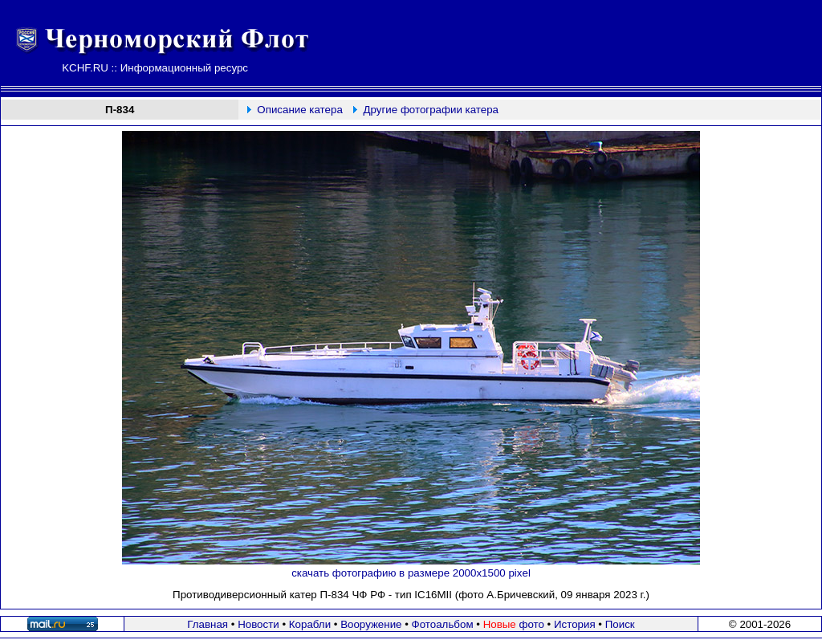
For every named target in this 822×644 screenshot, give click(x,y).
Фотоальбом (443, 624)
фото (514, 624)
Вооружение (371, 624)
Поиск (620, 624)
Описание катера (299, 110)
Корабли (310, 624)
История (575, 624)
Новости (258, 624)
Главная (208, 624)
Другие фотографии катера (431, 110)
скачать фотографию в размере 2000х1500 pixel (411, 573)
